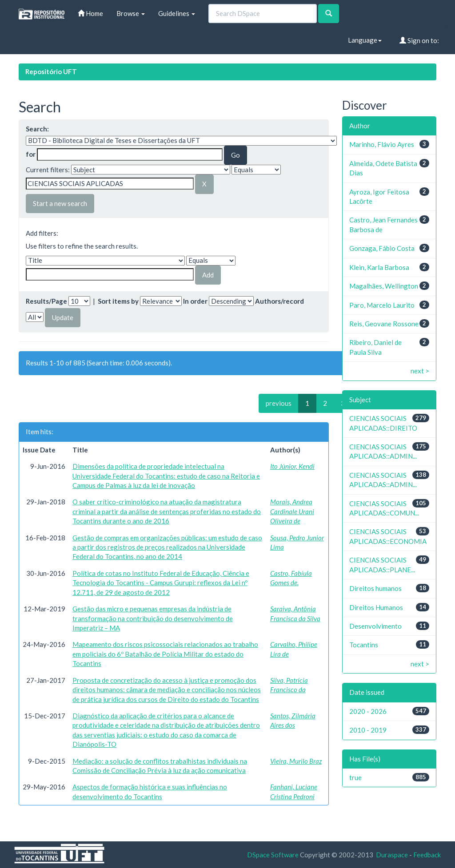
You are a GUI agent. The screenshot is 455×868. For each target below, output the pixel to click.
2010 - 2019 (368, 730)
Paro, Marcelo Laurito (382, 305)
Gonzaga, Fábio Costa (382, 248)
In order (195, 301)
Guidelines (177, 13)
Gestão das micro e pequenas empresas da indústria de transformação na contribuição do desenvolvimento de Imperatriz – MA (153, 618)
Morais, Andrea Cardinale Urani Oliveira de (292, 511)
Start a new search (60, 203)
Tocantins (364, 645)
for (31, 154)
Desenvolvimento (375, 626)
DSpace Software (273, 855)
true (355, 777)
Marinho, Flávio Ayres (382, 144)
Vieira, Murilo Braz (296, 761)
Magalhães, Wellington (384, 286)
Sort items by (118, 301)
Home (90, 13)
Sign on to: (419, 40)
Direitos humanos (375, 588)
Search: (37, 129)
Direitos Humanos (376, 607)
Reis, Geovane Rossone (384, 324)
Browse (131, 13)
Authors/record (279, 301)
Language (365, 40)
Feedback (427, 855)
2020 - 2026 (368, 711)
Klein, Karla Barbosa (379, 267)
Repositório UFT (51, 71)
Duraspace (392, 855)
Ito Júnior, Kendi (292, 466)
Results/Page (46, 301)
